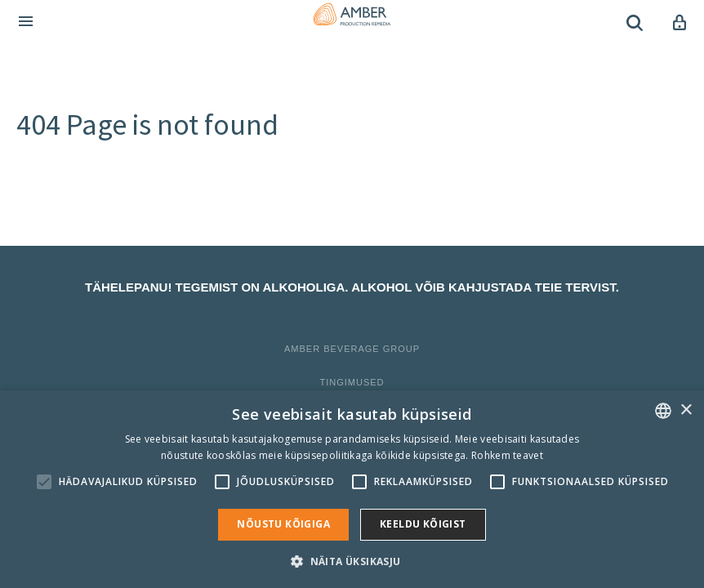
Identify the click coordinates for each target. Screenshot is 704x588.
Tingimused (352, 382)
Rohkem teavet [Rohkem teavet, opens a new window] (507, 455)
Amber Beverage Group (352, 349)
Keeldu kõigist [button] (423, 524)
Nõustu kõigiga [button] (283, 524)
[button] (352, 561)
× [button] (686, 410)
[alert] (352, 489)
